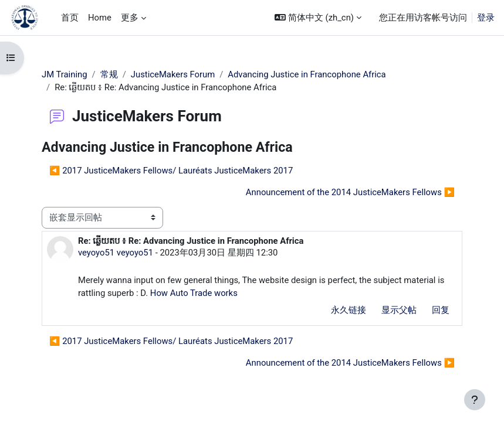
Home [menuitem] (100, 18)
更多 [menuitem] (130, 18)
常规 (109, 74)
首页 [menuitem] (70, 18)
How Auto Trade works (194, 293)
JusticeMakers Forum (173, 74)
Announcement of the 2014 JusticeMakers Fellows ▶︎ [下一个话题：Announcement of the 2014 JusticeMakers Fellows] (350, 192)
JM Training (65, 74)
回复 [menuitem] (441, 310)
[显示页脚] (475, 400)
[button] (318, 18)
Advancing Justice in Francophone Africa (307, 74)
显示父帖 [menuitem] (399, 310)
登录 (486, 18)
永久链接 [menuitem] (349, 310)
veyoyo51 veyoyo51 (116, 253)
